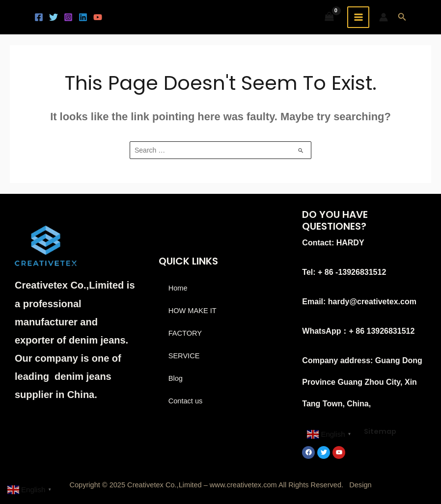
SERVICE (184, 356)
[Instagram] (68, 17)
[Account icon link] (384, 17)
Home (178, 288)
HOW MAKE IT (193, 311)
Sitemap (380, 431)
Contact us (186, 401)
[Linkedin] (83, 17)
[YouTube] (98, 17)
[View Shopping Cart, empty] (329, 17)
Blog (176, 378)
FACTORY (185, 333)
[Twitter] (54, 17)
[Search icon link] (402, 17)
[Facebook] (39, 17)
